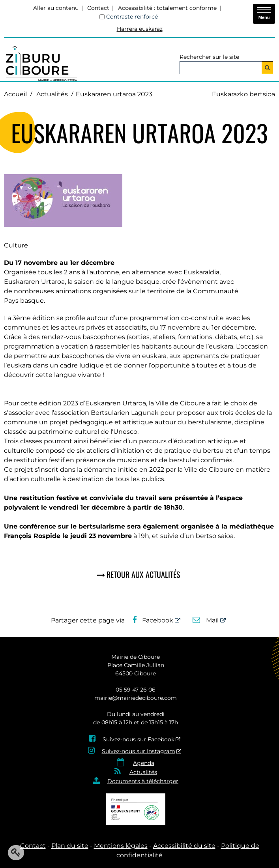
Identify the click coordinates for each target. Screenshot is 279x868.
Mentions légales (121, 846)
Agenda (144, 763)
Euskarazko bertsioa (243, 94)
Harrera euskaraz (140, 29)
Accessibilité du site (184, 846)
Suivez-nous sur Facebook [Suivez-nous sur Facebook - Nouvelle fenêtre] (139, 739)
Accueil (15, 94)
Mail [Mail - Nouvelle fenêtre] (206, 620)
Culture (16, 245)
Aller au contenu (56, 8)
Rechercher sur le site (209, 57)
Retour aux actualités (143, 574)
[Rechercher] (267, 68)
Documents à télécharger (143, 781)
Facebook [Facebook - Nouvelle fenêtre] (153, 620)
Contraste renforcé (132, 17)
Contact (98, 8)
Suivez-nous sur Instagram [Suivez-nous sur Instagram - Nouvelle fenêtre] (139, 751)
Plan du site (70, 846)
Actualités (52, 94)
